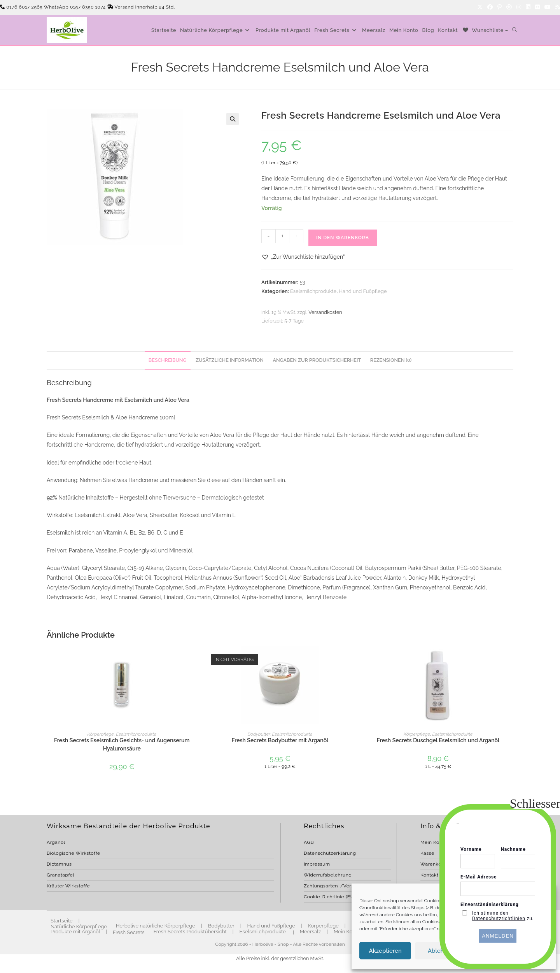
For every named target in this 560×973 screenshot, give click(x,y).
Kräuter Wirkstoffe (68, 886)
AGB (309, 842)
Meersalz (310, 932)
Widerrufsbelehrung (328, 875)
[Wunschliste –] (485, 30)
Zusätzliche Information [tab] (230, 360)
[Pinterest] (500, 7)
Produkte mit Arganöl (75, 932)
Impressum (317, 864)
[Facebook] (490, 7)
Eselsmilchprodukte (313, 291)
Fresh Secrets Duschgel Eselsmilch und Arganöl (438, 740)
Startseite (62, 921)
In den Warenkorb (343, 238)
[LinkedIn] (528, 7)
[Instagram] (519, 7)
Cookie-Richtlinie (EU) (330, 897)
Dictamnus (59, 864)
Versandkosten (325, 312)
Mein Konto (347, 932)
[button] (233, 119)
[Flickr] (537, 7)
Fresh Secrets (129, 932)
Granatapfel (60, 875)
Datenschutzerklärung (330, 853)
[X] (480, 7)
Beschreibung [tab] (168, 360)
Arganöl (56, 842)
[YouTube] (548, 7)
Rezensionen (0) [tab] (391, 360)
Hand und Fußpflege (363, 291)
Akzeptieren (385, 951)
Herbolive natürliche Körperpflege (156, 926)
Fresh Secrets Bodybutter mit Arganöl (280, 740)
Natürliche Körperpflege (79, 927)
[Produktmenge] (282, 236)
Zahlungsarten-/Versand (333, 886)
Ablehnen (441, 951)
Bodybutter (259, 734)
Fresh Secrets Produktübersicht (190, 932)
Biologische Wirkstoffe (73, 853)
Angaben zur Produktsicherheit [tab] (317, 360)
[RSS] (556, 7)
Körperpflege (100, 734)
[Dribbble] (509, 7)
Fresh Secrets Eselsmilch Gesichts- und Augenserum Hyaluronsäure (122, 744)
